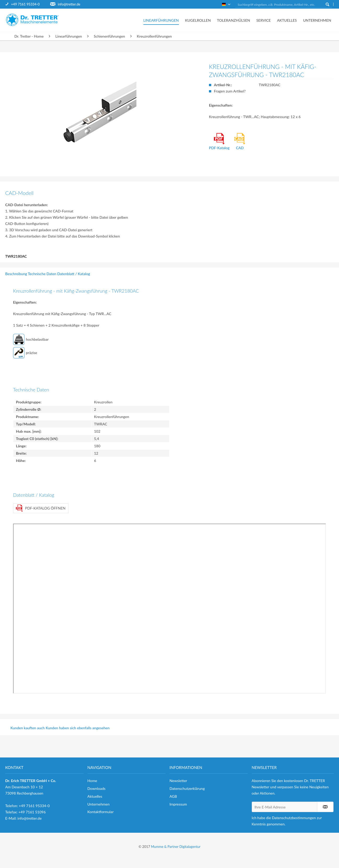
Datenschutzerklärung (187, 788)
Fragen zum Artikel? (230, 91)
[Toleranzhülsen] (234, 20)
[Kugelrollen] (198, 20)
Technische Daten (42, 274)
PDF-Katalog (219, 141)
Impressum (178, 804)
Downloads (97, 788)
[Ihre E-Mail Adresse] (285, 807)
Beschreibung (16, 274)
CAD (240, 141)
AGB (173, 796)
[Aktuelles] (287, 20)
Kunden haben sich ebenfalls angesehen (78, 728)
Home (92, 781)
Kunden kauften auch (28, 728)
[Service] (263, 20)
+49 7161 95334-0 (25, 4)
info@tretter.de (69, 4)
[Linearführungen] (161, 20)
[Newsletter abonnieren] (325, 807)
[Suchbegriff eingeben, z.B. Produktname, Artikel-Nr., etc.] (284, 5)
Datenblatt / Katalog (74, 274)
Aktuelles (95, 796)
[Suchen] (328, 4)
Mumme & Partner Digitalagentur (176, 847)
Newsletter (178, 781)
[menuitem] (28, 4)
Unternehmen (99, 804)
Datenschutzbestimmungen (294, 818)
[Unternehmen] (315, 20)
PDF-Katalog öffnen (41, 508)
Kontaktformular (101, 812)
